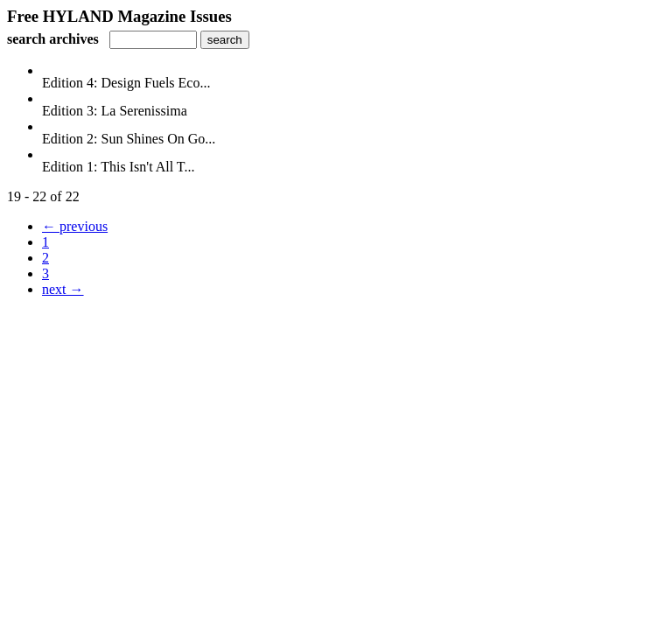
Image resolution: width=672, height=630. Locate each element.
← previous (75, 226)
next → (63, 289)
